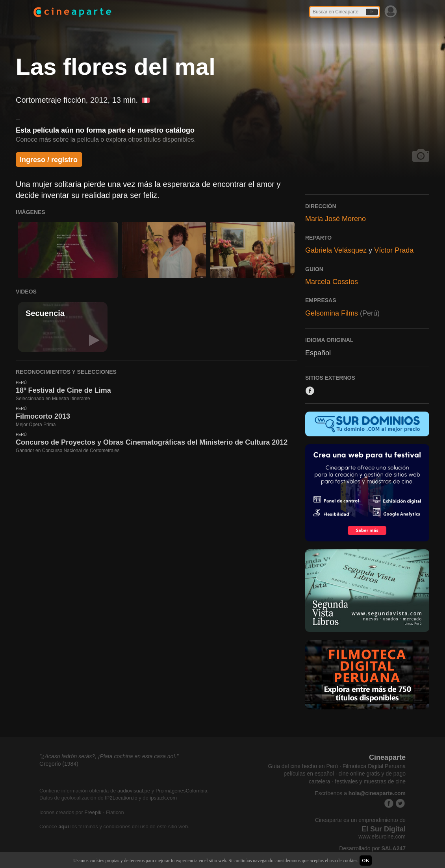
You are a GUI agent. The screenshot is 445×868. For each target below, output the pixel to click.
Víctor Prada (394, 250)
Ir (372, 12)
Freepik (93, 812)
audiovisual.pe (134, 791)
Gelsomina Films (332, 313)
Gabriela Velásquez (336, 250)
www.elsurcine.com (382, 837)
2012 (99, 100)
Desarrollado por (372, 848)
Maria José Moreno (336, 219)
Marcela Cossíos (332, 282)
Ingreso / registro (49, 160)
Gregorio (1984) (59, 764)
